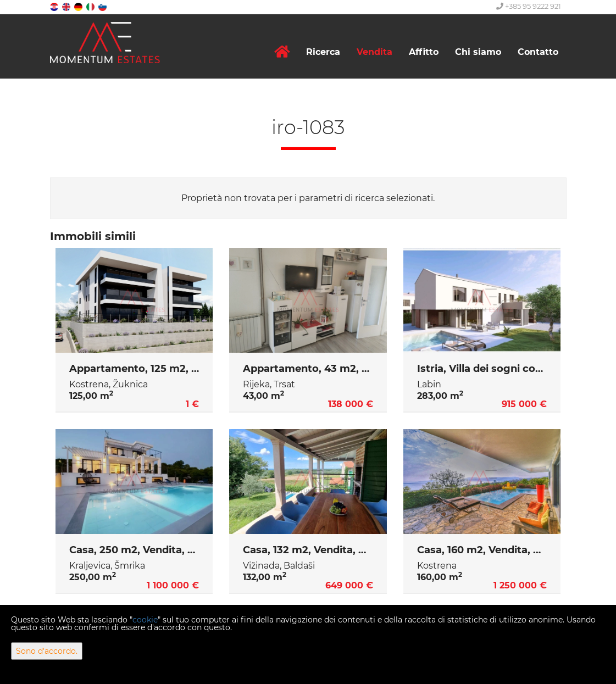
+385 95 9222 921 (529, 6)
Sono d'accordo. (47, 651)
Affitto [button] (424, 52)
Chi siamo (478, 52)
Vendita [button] (374, 52)
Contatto (538, 52)
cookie (145, 620)
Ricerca (323, 52)
